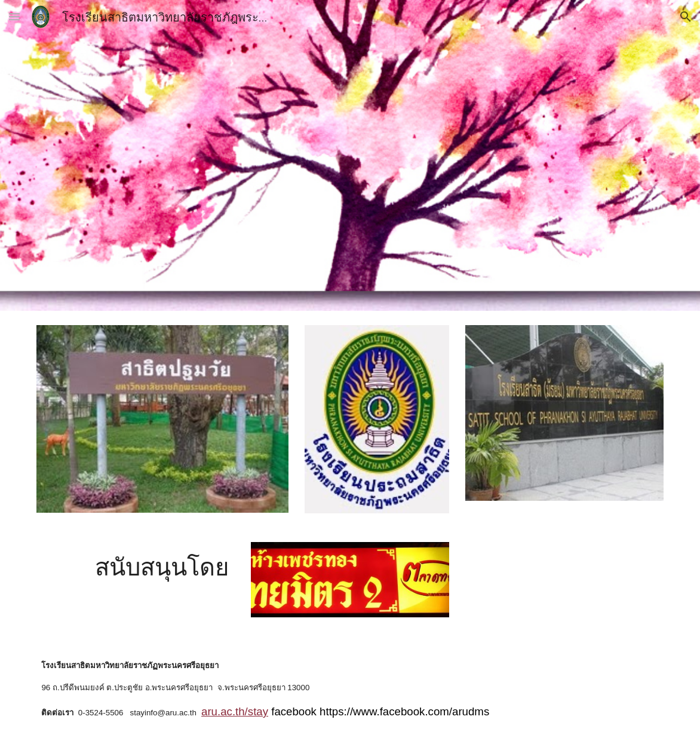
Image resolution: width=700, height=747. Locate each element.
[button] (14, 16)
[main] (162, 567)
